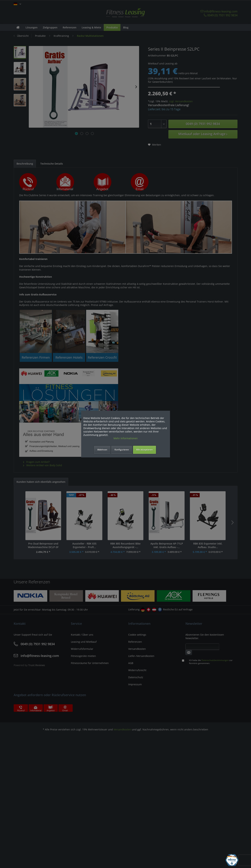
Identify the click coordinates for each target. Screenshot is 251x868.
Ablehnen (102, 450)
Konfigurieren (122, 450)
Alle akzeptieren (145, 450)
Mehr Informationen (126, 438)
